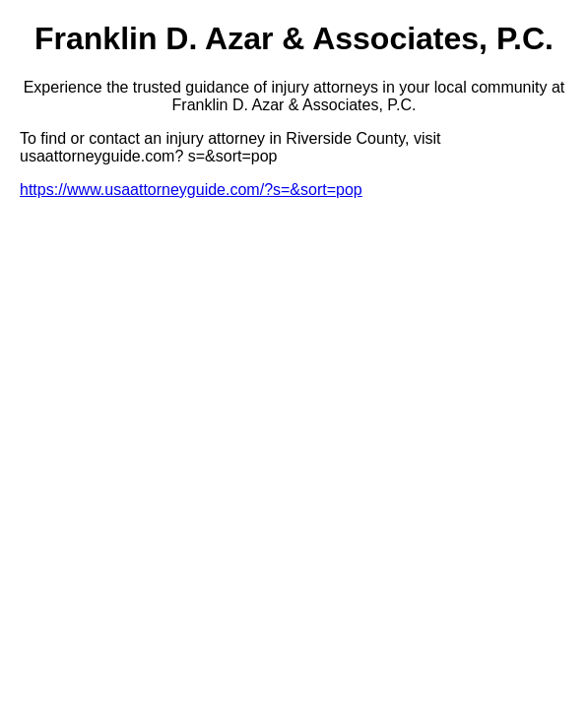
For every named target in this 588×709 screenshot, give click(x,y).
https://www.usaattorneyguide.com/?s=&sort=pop (191, 190)
